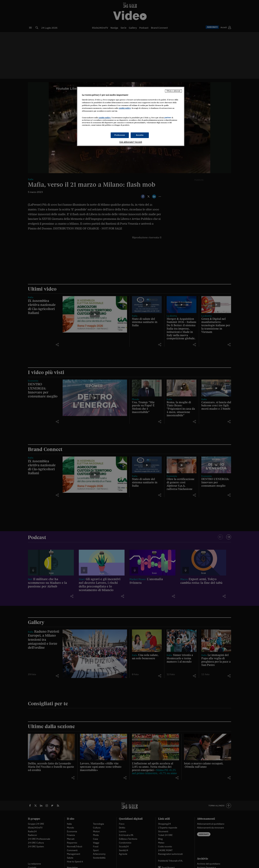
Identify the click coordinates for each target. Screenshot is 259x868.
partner (168, 118)
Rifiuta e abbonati (173, 91)
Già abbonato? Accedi (131, 142)
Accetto (140, 135)
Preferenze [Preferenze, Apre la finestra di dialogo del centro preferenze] (120, 135)
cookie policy (125, 108)
